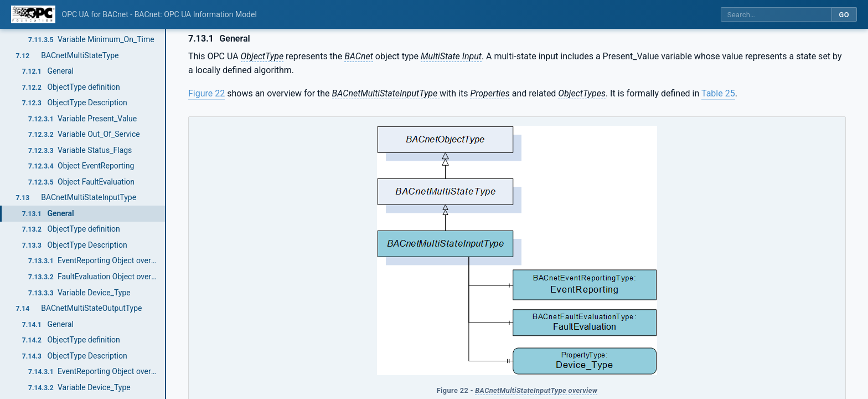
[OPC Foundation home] (33, 14)
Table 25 (718, 93)
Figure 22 (206, 93)
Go (844, 15)
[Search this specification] (776, 15)
